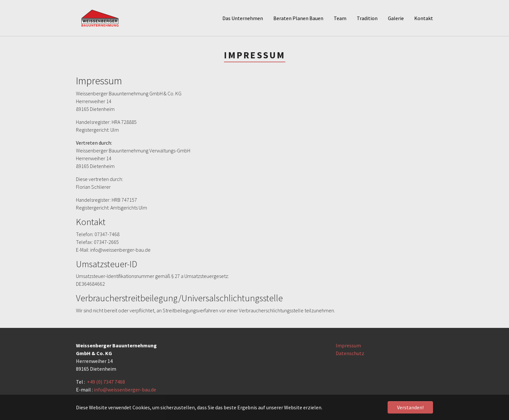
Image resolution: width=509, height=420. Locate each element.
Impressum (348, 345)
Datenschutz (350, 353)
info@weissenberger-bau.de (125, 390)
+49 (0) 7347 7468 (106, 382)
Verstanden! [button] (410, 407)
